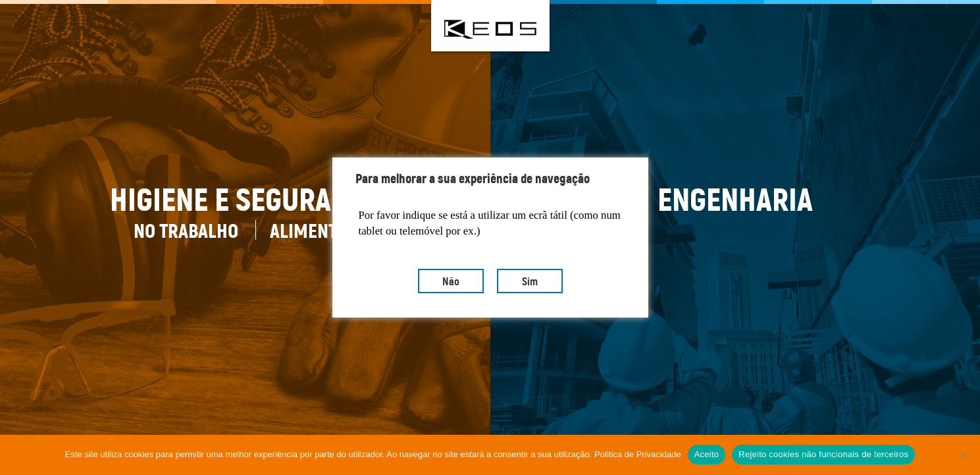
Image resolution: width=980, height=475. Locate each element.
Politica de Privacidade (638, 454)
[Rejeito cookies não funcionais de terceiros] (964, 455)
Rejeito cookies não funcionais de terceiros (823, 454)
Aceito (707, 454)
